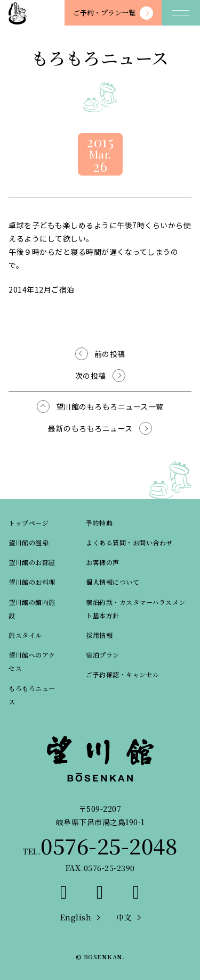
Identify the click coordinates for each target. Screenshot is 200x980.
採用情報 (99, 635)
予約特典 (99, 523)
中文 (124, 917)
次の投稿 (91, 376)
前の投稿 (110, 354)
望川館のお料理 (32, 582)
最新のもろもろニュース (90, 428)
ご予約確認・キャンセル (123, 674)
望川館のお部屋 (32, 562)
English (76, 917)
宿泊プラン (103, 655)
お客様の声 (103, 562)
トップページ (29, 523)
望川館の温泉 (29, 542)
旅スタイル (25, 635)
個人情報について (113, 582)
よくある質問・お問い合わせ (129, 542)
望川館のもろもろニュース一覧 (110, 406)
